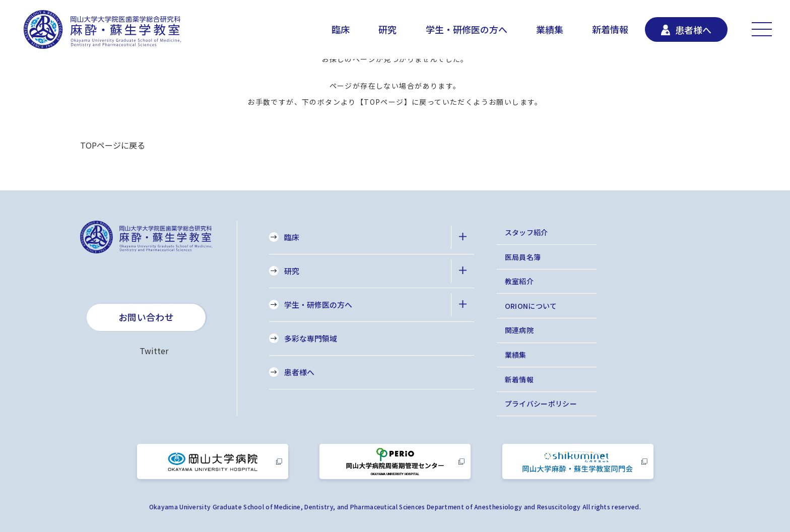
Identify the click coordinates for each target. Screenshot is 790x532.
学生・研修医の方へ (467, 29)
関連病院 (519, 330)
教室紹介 (519, 281)
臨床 (341, 29)
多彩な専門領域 (311, 338)
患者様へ (299, 372)
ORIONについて (531, 306)
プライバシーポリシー (541, 404)
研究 (387, 29)
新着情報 (610, 29)
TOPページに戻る (113, 145)
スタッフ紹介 (526, 232)
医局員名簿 (523, 257)
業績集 (550, 29)
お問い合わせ (146, 317)
